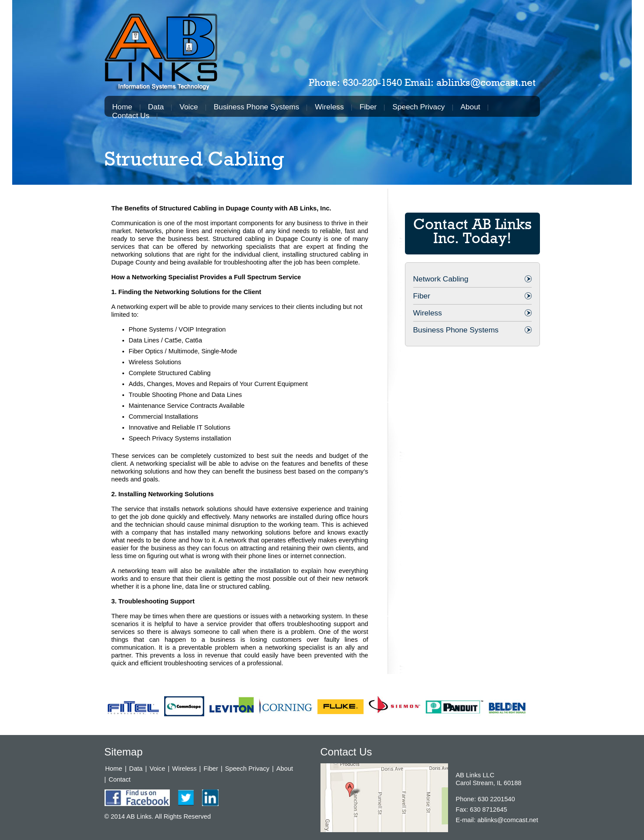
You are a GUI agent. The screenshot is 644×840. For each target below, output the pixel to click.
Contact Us (131, 115)
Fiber (368, 107)
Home (122, 107)
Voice (189, 107)
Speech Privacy (418, 107)
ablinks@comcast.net (486, 82)
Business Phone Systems (256, 107)
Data (156, 107)
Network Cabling (441, 279)
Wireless (329, 107)
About (470, 107)
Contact (120, 779)
